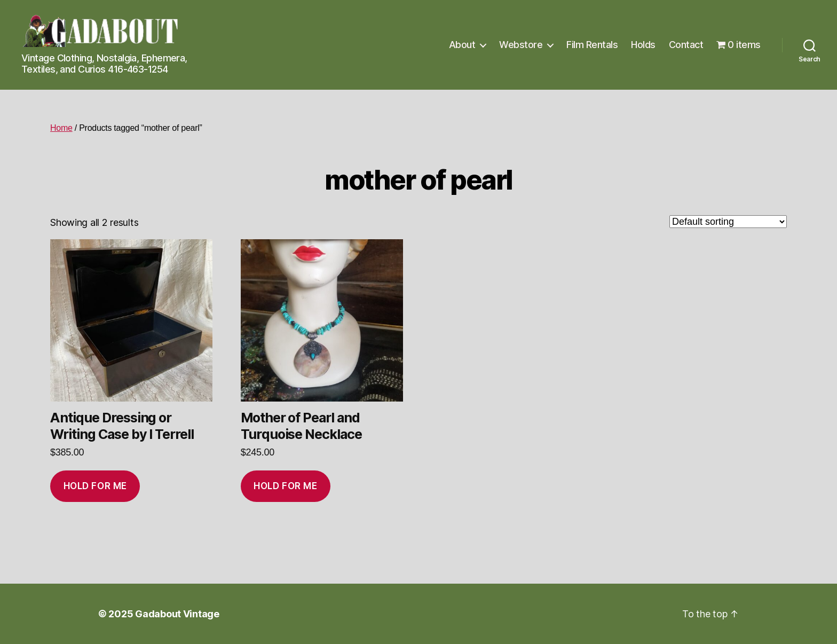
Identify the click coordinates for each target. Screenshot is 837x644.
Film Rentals (592, 45)
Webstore (521, 45)
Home (61, 128)
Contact (686, 45)
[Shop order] (728, 222)
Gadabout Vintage (177, 614)
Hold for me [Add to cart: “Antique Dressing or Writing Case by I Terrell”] (95, 486)
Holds (643, 45)
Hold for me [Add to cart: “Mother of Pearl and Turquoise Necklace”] (285, 486)
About (462, 45)
